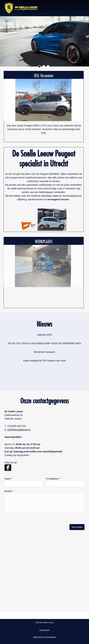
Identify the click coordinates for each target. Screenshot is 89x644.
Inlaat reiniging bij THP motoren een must (44, 361)
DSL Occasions (44, 75)
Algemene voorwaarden (44, 637)
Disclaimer (44, 630)
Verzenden (77, 527)
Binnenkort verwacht (44, 352)
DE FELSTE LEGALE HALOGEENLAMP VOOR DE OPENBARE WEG (45, 343)
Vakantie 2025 (44, 335)
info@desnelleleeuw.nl (19, 430)
